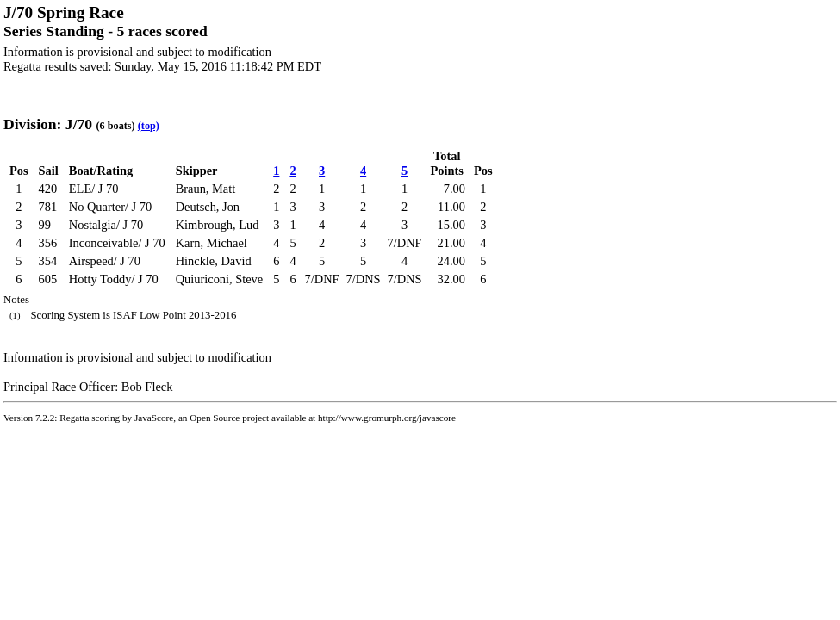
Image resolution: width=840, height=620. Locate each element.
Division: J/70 (48, 124)
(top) (149, 126)
